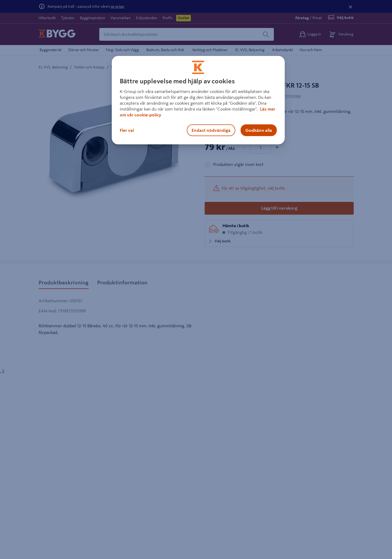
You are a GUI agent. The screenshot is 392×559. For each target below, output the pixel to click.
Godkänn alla (259, 130)
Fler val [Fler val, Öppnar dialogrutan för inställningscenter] (127, 130)
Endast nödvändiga (211, 130)
